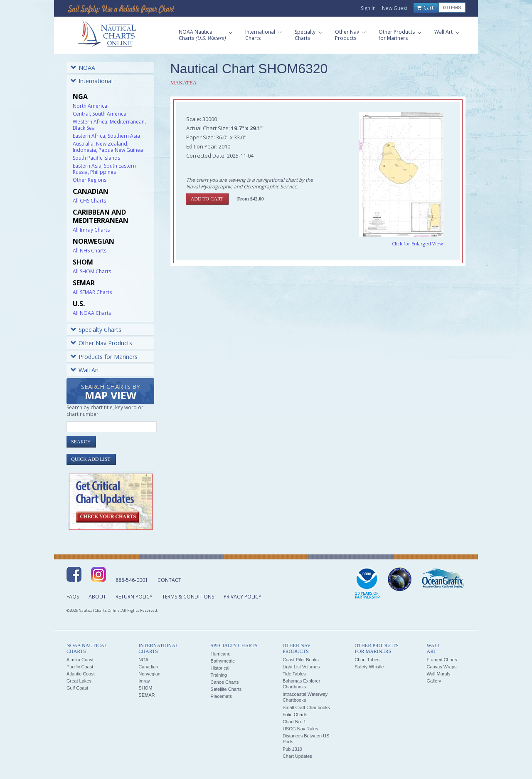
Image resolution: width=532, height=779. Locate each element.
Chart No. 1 (294, 722)
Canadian (148, 667)
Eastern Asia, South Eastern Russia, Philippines (104, 169)
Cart (425, 8)
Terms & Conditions (188, 597)
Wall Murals (438, 674)
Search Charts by (111, 392)
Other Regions (90, 180)
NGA (143, 660)
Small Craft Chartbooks (306, 707)
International (92, 81)
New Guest (395, 8)
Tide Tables (294, 674)
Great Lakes (79, 681)
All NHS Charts (90, 251)
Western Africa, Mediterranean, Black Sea (109, 125)
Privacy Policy (243, 597)
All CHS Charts (89, 201)
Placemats (221, 696)
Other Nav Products (101, 343)
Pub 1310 (292, 749)
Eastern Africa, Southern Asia (106, 136)
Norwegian (149, 674)
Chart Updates (297, 756)
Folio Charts (295, 715)
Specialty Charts (96, 330)
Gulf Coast (77, 688)
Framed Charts (442, 660)
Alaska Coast (80, 660)
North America (90, 106)
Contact (169, 580)
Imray (144, 681)
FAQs (73, 597)
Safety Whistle (369, 667)
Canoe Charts (225, 682)
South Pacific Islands (96, 158)
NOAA (83, 68)
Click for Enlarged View (417, 244)
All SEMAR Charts (92, 292)
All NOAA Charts (92, 313)
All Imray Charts (91, 230)
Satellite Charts (226, 689)
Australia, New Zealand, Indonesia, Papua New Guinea (108, 147)
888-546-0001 (132, 580)
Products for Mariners (104, 357)
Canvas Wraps (441, 667)
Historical (220, 668)
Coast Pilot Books (301, 660)
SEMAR (147, 695)
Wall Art (85, 370)
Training (219, 675)
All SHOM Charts (92, 271)
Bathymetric (223, 661)
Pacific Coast (80, 667)
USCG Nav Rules (300, 729)
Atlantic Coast (81, 674)
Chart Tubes (367, 660)
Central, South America (100, 114)
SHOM (145, 688)
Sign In (368, 8)
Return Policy (134, 597)
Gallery (434, 681)
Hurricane (221, 654)
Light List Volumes (301, 667)
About (97, 597)
